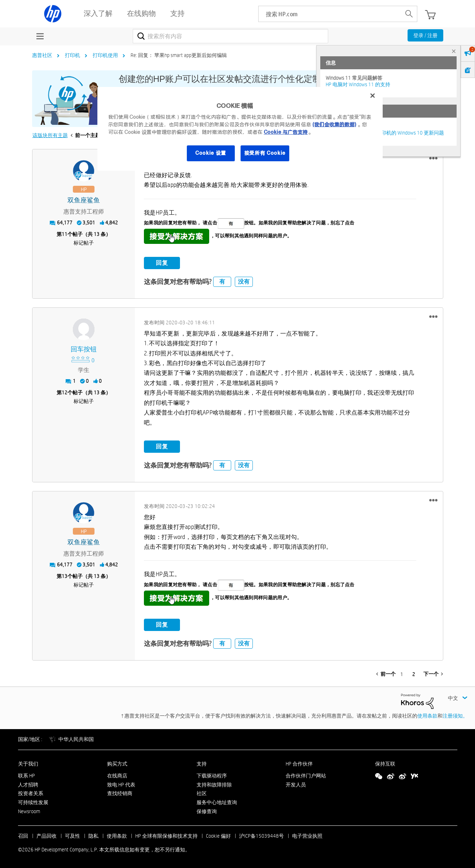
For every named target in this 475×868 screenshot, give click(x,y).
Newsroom (29, 811)
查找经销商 (120, 793)
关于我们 (28, 764)
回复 (162, 263)
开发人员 (296, 785)
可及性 (72, 836)
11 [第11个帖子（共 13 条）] (65, 234)
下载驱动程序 (212, 776)
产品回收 (47, 836)
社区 (202, 793)
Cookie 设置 (211, 153)
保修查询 (207, 811)
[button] (433, 158)
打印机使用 (105, 55)
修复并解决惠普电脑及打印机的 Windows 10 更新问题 (385, 133)
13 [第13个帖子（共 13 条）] (65, 576)
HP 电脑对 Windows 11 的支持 (358, 84)
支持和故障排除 (214, 785)
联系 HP (27, 776)
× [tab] (454, 51)
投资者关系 (31, 793)
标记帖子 (84, 243)
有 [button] (222, 282)
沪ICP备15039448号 (261, 836)
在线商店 (117, 776)
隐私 (93, 836)
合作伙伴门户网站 (306, 776)
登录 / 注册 (425, 35)
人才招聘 (28, 785)
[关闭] (373, 96)
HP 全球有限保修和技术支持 (166, 836)
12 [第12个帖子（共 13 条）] (65, 393)
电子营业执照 (307, 836)
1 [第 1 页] (402, 674)
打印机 (72, 55)
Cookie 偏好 (218, 836)
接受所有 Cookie (265, 153)
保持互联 (385, 764)
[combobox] (231, 36)
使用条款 (427, 716)
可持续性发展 (33, 802)
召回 (23, 836)
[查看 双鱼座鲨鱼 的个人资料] (84, 200)
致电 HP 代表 (121, 785)
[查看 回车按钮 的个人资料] (84, 349)
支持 (202, 764)
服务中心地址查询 (217, 802)
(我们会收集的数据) (334, 124)
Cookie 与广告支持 (286, 132)
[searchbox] (330, 14)
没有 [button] (244, 282)
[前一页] (386, 674)
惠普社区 (42, 55)
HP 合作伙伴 (299, 764)
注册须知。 (455, 716)
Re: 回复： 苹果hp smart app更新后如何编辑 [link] (179, 55)
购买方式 (117, 764)
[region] (240, 129)
